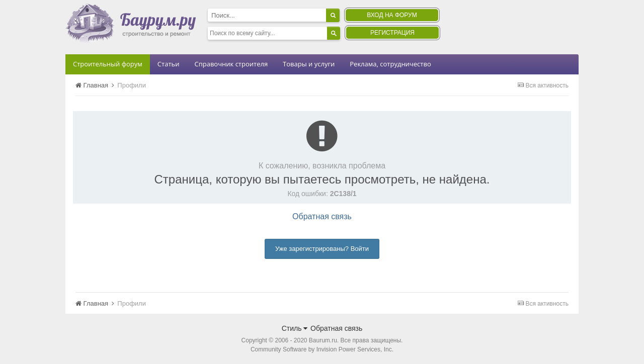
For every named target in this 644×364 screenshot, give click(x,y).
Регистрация (392, 33)
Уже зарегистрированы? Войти (322, 249)
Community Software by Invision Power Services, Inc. (322, 349)
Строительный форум (108, 64)
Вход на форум (392, 15)
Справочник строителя (231, 64)
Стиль (295, 328)
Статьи (169, 64)
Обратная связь (322, 216)
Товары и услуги (309, 64)
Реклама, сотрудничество (390, 64)
